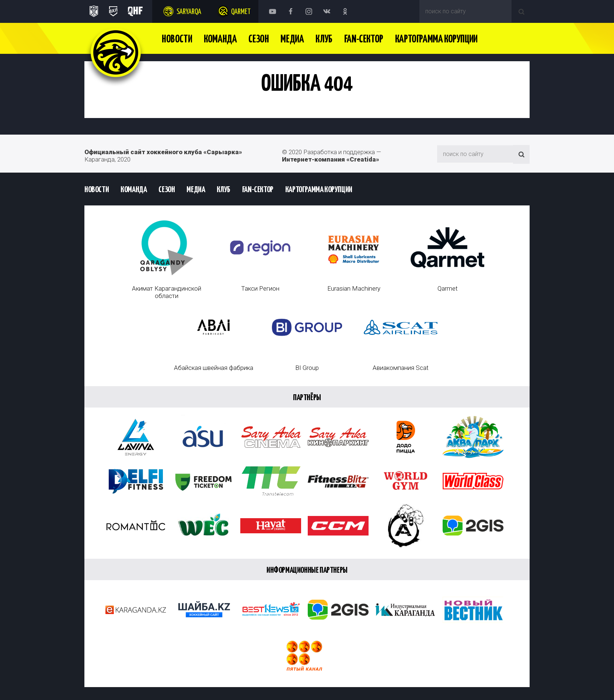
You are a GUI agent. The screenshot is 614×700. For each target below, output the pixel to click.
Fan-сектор (364, 39)
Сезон (259, 39)
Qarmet (241, 12)
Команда (220, 39)
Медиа (292, 39)
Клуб (324, 39)
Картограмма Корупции (436, 39)
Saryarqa (189, 12)
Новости (177, 39)
